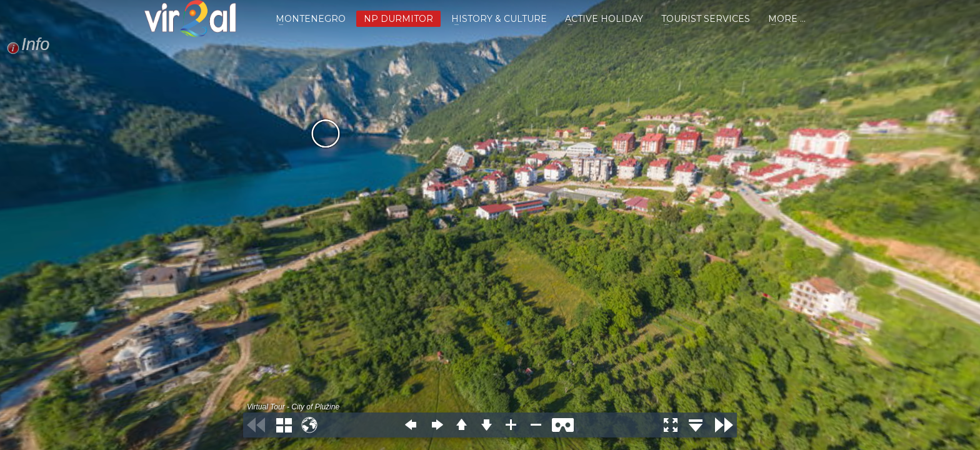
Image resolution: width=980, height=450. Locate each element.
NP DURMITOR (398, 19)
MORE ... (787, 19)
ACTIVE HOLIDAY (604, 19)
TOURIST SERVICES (706, 19)
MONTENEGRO (311, 19)
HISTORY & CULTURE (499, 19)
